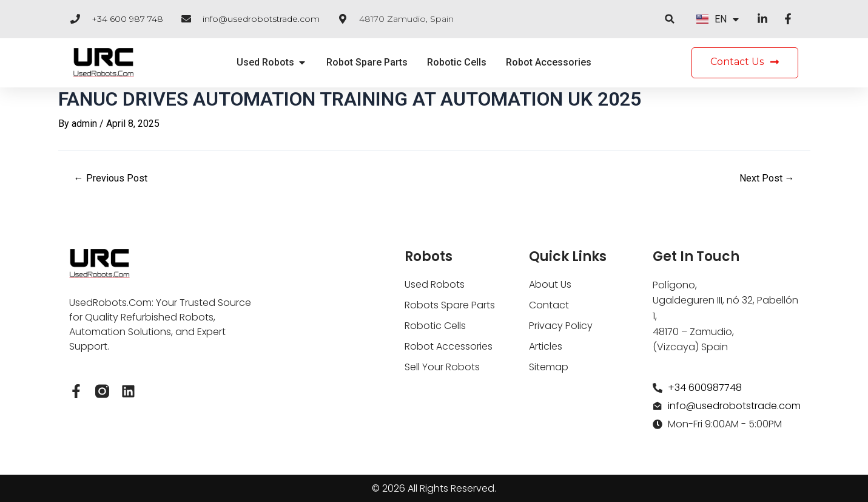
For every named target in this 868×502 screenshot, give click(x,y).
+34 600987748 (705, 388)
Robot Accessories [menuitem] (549, 62)
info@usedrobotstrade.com (261, 19)
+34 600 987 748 (127, 19)
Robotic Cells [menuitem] (457, 62)
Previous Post (111, 178)
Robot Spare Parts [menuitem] (367, 62)
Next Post (767, 178)
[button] (670, 19)
